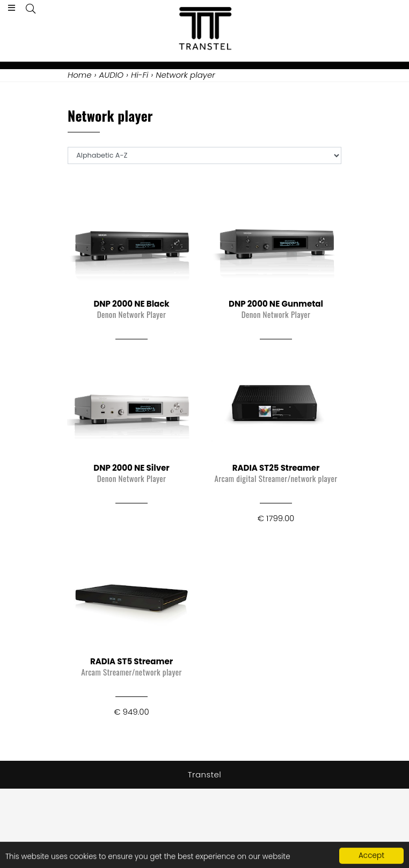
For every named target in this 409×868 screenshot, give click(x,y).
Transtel (205, 774)
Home (79, 75)
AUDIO (111, 75)
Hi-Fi (140, 75)
